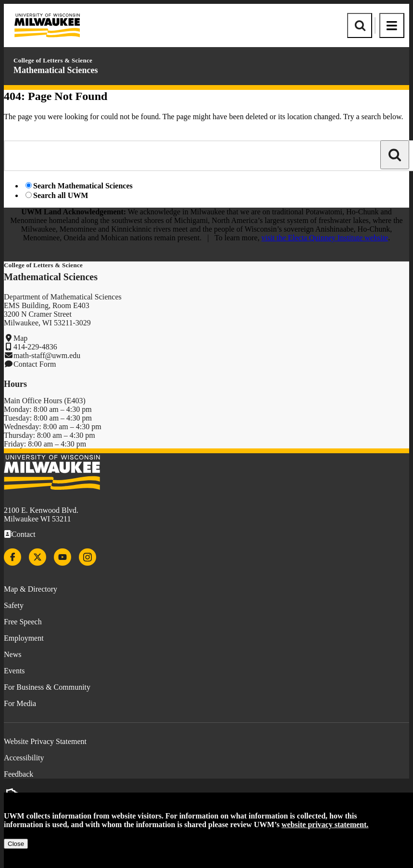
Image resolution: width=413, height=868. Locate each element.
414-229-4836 (35, 347)
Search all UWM (61, 195)
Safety (14, 605)
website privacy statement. (325, 825)
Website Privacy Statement (45, 741)
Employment (24, 638)
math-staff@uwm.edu (47, 355)
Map (20, 338)
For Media (20, 703)
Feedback (19, 774)
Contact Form (35, 364)
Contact (24, 534)
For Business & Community (47, 687)
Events (14, 671)
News (13, 654)
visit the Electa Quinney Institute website (325, 238)
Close (16, 844)
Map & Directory (31, 589)
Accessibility (24, 758)
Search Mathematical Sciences (83, 186)
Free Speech (23, 622)
